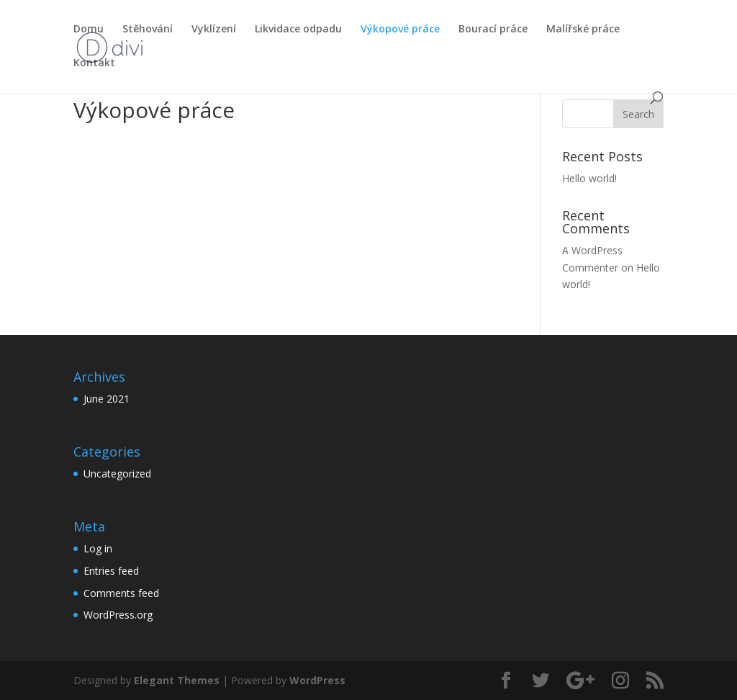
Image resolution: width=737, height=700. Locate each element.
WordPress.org (118, 615)
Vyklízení (214, 30)
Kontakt (94, 63)
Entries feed (111, 571)
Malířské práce (583, 30)
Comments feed (121, 593)
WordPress (317, 680)
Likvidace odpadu (298, 30)
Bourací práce (493, 30)
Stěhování (148, 30)
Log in (98, 548)
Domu (89, 30)
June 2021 (107, 399)
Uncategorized (117, 474)
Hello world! (589, 178)
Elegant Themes (177, 680)
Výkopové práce (400, 30)
